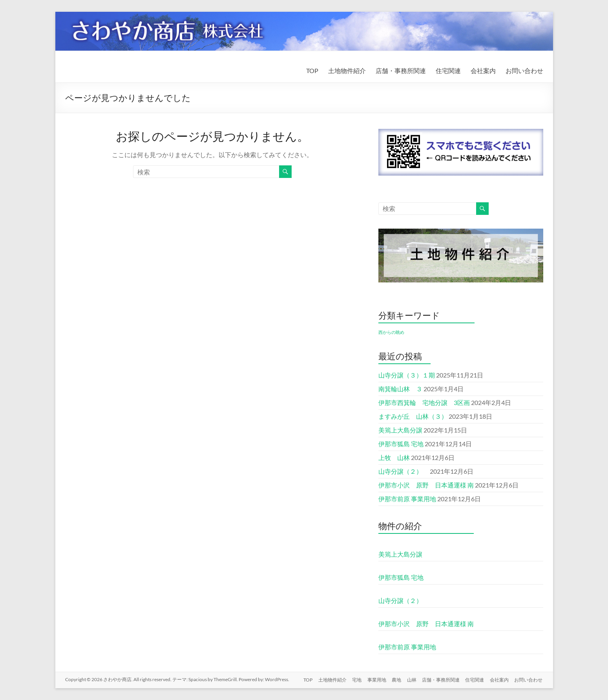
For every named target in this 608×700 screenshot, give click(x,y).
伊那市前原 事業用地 (407, 499)
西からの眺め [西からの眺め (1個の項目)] (391, 332)
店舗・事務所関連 (401, 71)
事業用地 (374, 679)
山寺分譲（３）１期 (407, 375)
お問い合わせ (524, 71)
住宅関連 (448, 71)
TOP (312, 71)
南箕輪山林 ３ (400, 389)
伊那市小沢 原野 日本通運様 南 (426, 485)
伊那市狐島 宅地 (401, 444)
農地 (394, 679)
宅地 (353, 679)
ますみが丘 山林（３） (413, 416)
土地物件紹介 (347, 71)
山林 (410, 679)
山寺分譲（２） (404, 471)
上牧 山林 (394, 457)
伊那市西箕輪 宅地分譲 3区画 (424, 402)
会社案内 (483, 71)
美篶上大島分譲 (400, 430)
